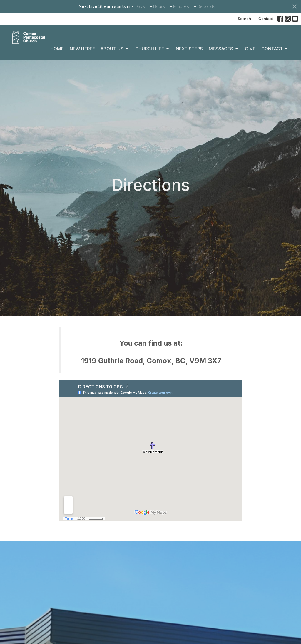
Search (244, 19)
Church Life (153, 49)
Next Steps (189, 49)
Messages (224, 49)
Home (57, 49)
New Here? (82, 49)
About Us (115, 49)
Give (250, 49)
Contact (266, 19)
